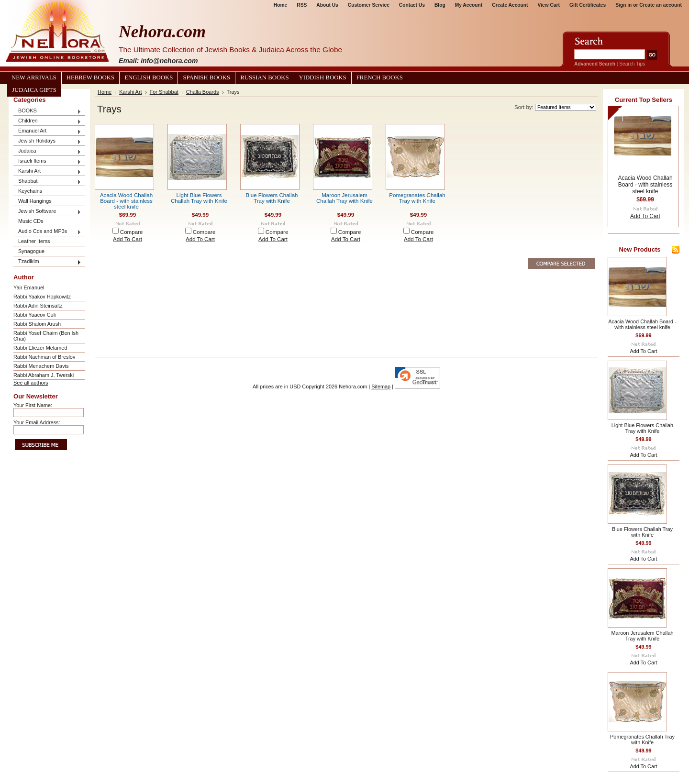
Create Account (510, 5)
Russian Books (264, 77)
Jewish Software (47, 212)
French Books (380, 77)
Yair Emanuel (29, 287)
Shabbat (47, 182)
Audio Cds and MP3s (47, 232)
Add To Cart (128, 239)
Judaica (47, 151)
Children (47, 121)
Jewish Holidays (47, 141)
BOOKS (47, 111)
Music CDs (31, 221)
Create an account (661, 5)
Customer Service (369, 5)
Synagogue (31, 251)
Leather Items (34, 241)
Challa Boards (203, 92)
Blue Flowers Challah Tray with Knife (272, 198)
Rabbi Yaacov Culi (34, 315)
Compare (132, 232)
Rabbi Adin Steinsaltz (38, 306)
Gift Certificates (588, 5)
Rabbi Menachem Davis (41, 366)
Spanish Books (206, 77)
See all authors (31, 383)
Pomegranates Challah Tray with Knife (417, 198)
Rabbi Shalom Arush (37, 324)
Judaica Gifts (34, 90)
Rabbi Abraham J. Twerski (44, 375)
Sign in (623, 5)
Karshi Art (47, 171)
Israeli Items (47, 161)
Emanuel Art (47, 131)
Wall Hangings (35, 201)
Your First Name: (33, 405)
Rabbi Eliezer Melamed (40, 348)
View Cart (549, 5)
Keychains (30, 191)
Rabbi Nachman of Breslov (44, 357)
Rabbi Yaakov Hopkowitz (42, 297)
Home (280, 5)
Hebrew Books (90, 77)
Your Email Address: (37, 422)
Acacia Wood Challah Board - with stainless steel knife (126, 201)
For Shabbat (164, 92)
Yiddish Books (323, 77)
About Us (327, 5)
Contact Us (412, 5)
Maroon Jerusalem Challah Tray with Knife (344, 198)
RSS (302, 5)
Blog (440, 5)
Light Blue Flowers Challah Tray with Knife (199, 198)
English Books (149, 77)
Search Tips (632, 64)
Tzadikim (47, 262)
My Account (469, 5)
